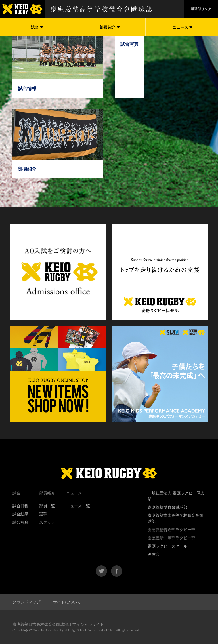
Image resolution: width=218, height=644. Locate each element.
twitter (101, 571)
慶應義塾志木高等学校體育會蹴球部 (175, 518)
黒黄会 (154, 554)
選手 (43, 514)
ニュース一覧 (78, 506)
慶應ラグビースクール (167, 546)
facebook (117, 571)
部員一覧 (47, 506)
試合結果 (20, 514)
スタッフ (47, 522)
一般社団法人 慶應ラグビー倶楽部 (176, 496)
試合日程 (20, 506)
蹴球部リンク (201, 9)
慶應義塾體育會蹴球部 (167, 507)
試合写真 (20, 522)
